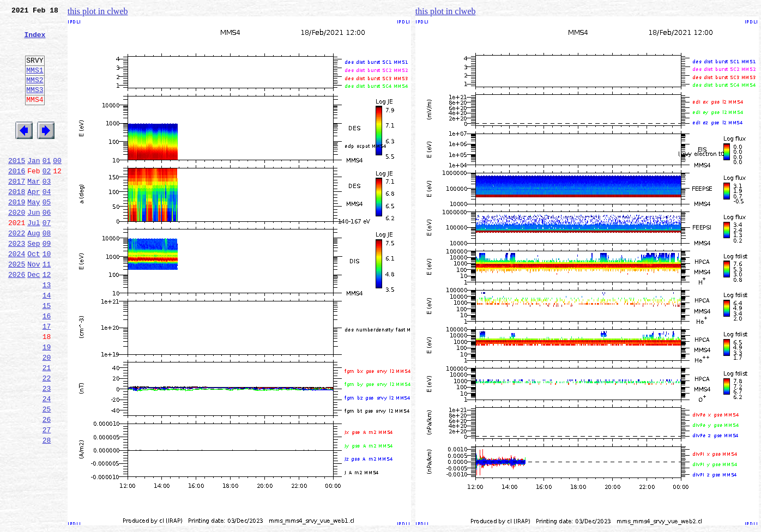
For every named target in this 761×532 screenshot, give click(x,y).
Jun (34, 246)
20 (47, 414)
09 (47, 282)
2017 (17, 210)
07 (47, 258)
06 (47, 246)
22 (47, 438)
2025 (17, 306)
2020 (17, 246)
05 (47, 234)
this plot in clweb (98, 11)
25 (47, 474)
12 (47, 318)
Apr (34, 222)
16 (47, 366)
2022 (17, 270)
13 (47, 330)
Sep (34, 282)
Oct (34, 294)
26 (47, 486)
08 (47, 270)
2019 (17, 234)
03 (47, 210)
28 (47, 510)
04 (47, 222)
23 (47, 450)
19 (47, 402)
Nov (34, 306)
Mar (34, 210)
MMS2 (35, 94)
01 (47, 186)
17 (47, 378)
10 (47, 294)
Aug (34, 270)
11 (47, 306)
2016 (17, 198)
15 (47, 354)
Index (35, 41)
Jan (34, 186)
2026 (17, 318)
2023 (17, 282)
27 (47, 498)
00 (57, 186)
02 (47, 198)
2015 (17, 186)
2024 (17, 294)
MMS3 (35, 106)
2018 (17, 222)
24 (47, 462)
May (34, 234)
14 (47, 342)
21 (47, 426)
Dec (34, 318)
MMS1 (35, 83)
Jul (34, 258)
